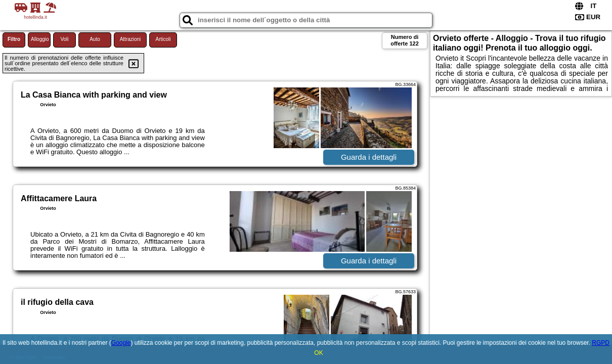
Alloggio (40, 39)
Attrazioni (130, 39)
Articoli (163, 39)
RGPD (601, 343)
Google (121, 343)
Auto (95, 39)
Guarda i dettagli (369, 157)
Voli (64, 39)
